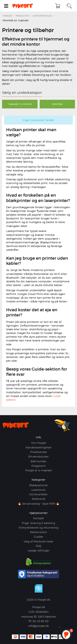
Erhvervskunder (38, 456)
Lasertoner (38, 490)
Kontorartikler (38, 494)
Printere (57, 104)
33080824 (42, 612)
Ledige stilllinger (39, 550)
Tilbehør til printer (20, 104)
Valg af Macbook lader (38, 541)
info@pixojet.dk (38, 626)
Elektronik (39, 499)
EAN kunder (38, 461)
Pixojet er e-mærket (38, 470)
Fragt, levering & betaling (38, 523)
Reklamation (38, 532)
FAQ (38, 546)
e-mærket (39, 588)
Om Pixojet (39, 443)
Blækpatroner (39, 485)
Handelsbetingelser (38, 447)
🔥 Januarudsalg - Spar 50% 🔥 (39, 504)
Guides (39, 537)
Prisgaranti (38, 466)
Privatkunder (39, 452)
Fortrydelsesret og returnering (38, 528)
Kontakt (38, 518)
